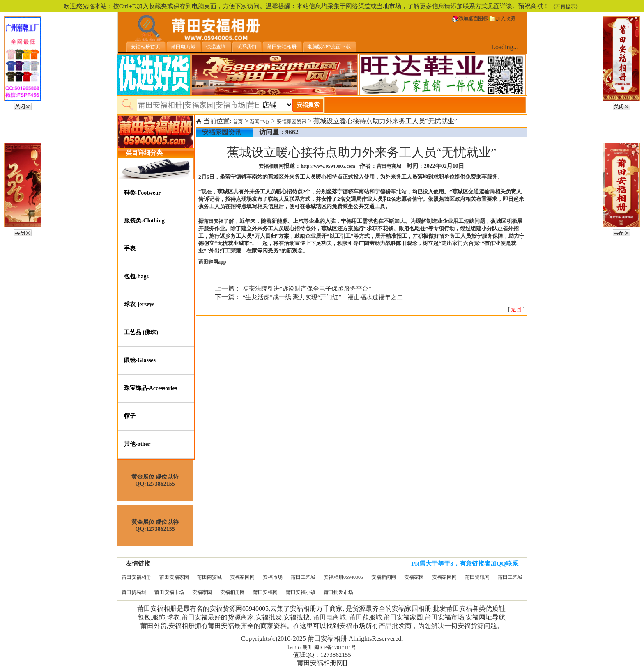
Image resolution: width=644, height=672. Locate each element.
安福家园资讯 (292, 122)
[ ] (516, 310)
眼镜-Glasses (140, 360)
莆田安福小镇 (301, 592)
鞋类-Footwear (142, 193)
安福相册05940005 (343, 577)
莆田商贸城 (209, 577)
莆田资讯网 (477, 577)
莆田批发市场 (338, 592)
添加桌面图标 (470, 18)
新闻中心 (260, 122)
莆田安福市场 (169, 592)
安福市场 (273, 577)
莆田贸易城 (134, 592)
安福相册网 (232, 592)
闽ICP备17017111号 (335, 647)
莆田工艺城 (303, 577)
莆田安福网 (265, 592)
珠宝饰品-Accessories (151, 388)
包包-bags (136, 276)
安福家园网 (242, 577)
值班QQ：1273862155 (322, 655)
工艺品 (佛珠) (141, 332)
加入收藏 (502, 18)
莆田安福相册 (136, 577)
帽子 (130, 416)
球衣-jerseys (139, 304)
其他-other (137, 444)
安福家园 (414, 577)
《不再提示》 (566, 7)
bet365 (295, 647)
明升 (308, 647)
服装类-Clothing (144, 221)
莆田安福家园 (174, 577)
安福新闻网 (384, 577)
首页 (238, 122)
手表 (130, 249)
